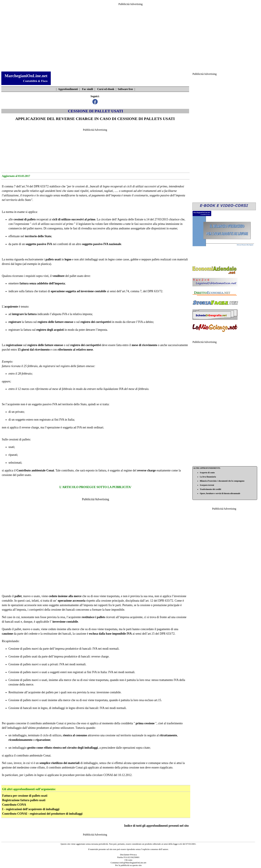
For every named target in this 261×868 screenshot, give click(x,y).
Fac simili (88, 89)
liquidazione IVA (113, 389)
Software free (125, 89)
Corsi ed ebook (106, 89)
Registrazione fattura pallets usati (24, 800)
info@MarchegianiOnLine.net (133, 863)
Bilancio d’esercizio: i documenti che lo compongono (222, 481)
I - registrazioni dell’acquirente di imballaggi (31, 809)
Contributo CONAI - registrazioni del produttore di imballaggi (42, 814)
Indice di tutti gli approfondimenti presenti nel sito (156, 826)
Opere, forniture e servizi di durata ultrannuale (220, 493)
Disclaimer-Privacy (128, 855)
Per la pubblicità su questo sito (128, 865)
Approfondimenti (68, 89)
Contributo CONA (14, 805)
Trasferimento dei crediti (210, 489)
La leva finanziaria (208, 477)
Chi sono (128, 860)
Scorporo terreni (207, 485)
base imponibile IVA (119, 634)
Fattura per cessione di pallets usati (25, 796)
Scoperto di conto (207, 473)
